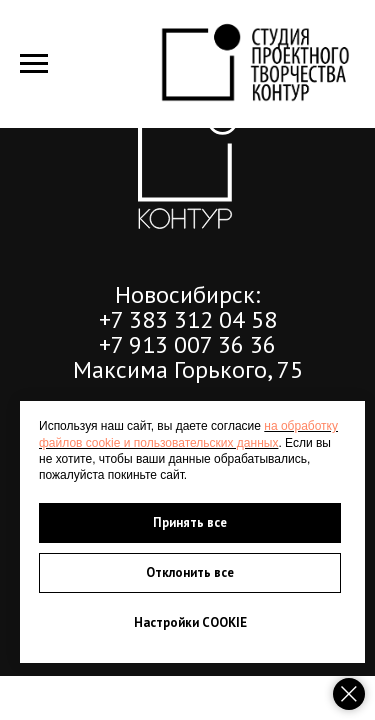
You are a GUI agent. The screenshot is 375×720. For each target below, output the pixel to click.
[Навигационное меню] (34, 64)
